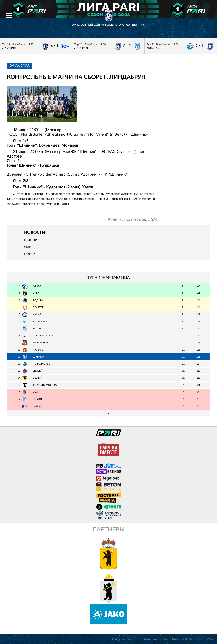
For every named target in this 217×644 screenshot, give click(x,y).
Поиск (30, 254)
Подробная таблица (108, 413)
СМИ (28, 247)
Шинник (32, 240)
